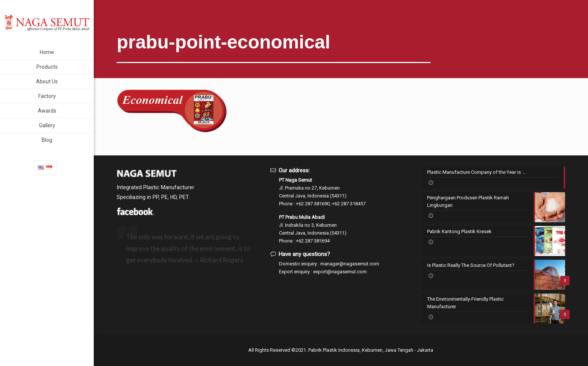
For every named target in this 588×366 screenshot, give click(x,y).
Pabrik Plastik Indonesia (334, 350)
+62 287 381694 (313, 241)
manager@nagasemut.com (350, 264)
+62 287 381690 (313, 204)
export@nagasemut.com (340, 272)
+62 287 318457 (349, 204)
